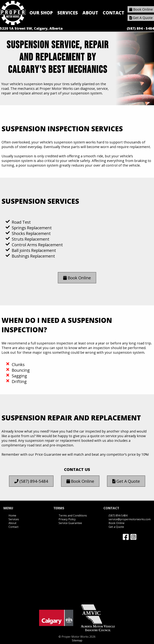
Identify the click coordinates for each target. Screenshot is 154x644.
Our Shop (41, 13)
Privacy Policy (67, 519)
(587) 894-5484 (31, 481)
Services (68, 13)
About (90, 13)
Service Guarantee (70, 523)
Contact (114, 13)
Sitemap (77, 640)
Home (12, 515)
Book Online (77, 278)
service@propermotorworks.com (130, 519)
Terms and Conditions (73, 515)
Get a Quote (116, 527)
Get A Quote (126, 481)
